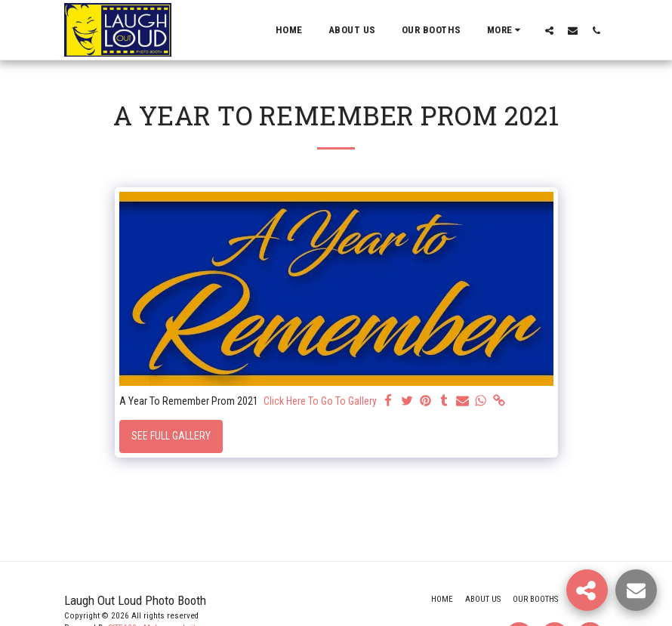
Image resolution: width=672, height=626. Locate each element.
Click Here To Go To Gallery (320, 401)
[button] (549, 30)
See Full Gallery (171, 436)
